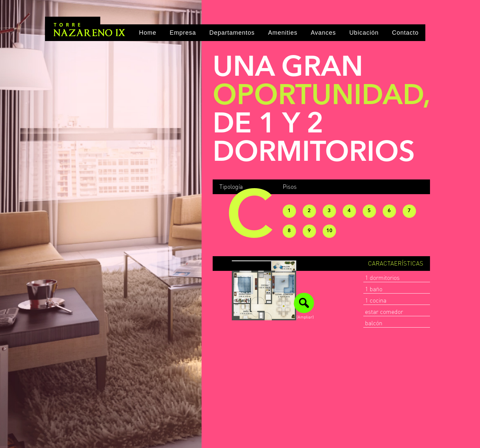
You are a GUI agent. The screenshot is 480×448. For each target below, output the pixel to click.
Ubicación (364, 33)
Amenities (283, 33)
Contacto (405, 33)
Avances (323, 33)
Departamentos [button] (232, 33)
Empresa (183, 33)
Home (148, 33)
